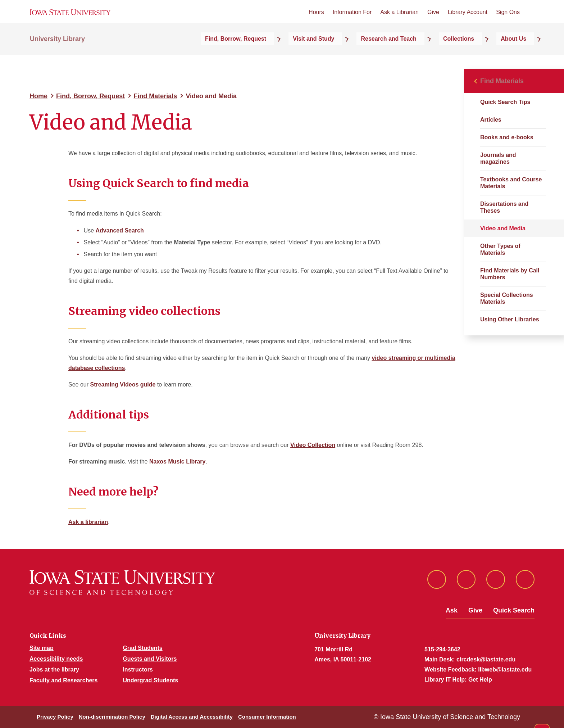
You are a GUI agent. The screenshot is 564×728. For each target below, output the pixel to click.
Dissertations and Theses (504, 207)
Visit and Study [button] (358, 55)
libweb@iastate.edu (505, 670)
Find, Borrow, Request (90, 96)
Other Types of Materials (500, 249)
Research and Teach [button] (421, 55)
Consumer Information (267, 717)
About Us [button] (521, 55)
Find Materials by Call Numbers (510, 274)
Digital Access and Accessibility (192, 717)
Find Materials (155, 96)
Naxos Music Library (178, 462)
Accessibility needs (56, 659)
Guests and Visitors (150, 659)
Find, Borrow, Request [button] (292, 55)
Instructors (138, 670)
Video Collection (313, 445)
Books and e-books (507, 137)
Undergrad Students (150, 680)
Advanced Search (120, 230)
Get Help (480, 680)
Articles (491, 120)
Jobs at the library (54, 670)
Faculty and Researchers (63, 680)
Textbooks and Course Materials (511, 183)
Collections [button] (479, 55)
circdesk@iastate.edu (486, 659)
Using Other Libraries (510, 319)
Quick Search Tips (505, 102)
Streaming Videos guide (123, 385)
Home (38, 96)
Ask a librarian (88, 522)
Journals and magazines (498, 158)
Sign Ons (508, 21)
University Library (57, 55)
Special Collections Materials (507, 298)
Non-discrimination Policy (112, 717)
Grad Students (142, 648)
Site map (42, 648)
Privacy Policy (55, 717)
